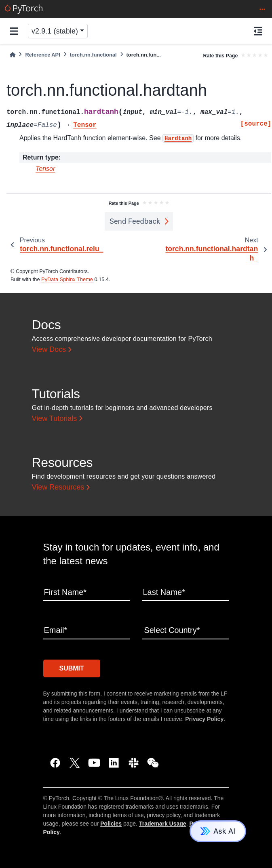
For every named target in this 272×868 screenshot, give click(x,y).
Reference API (42, 55)
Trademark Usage (163, 824)
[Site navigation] (14, 31)
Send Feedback (135, 221)
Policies (111, 824)
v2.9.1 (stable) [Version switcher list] (55, 31)
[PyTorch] (24, 9)
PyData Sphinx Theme (67, 279)
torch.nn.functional (93, 55)
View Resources (58, 487)
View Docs (49, 349)
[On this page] (258, 31)
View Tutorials (55, 418)
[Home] (13, 55)
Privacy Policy (204, 719)
